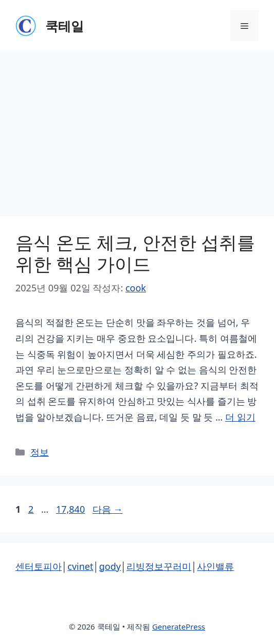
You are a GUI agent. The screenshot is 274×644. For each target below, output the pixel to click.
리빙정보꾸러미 (159, 566)
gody (110, 566)
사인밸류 (215, 566)
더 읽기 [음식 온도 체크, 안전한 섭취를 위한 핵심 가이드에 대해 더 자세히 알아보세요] (240, 417)
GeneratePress (179, 626)
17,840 (70, 509)
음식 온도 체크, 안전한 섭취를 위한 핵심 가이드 (135, 253)
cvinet (80, 566)
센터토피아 (39, 566)
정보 (40, 452)
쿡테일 (65, 26)
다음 (108, 509)
